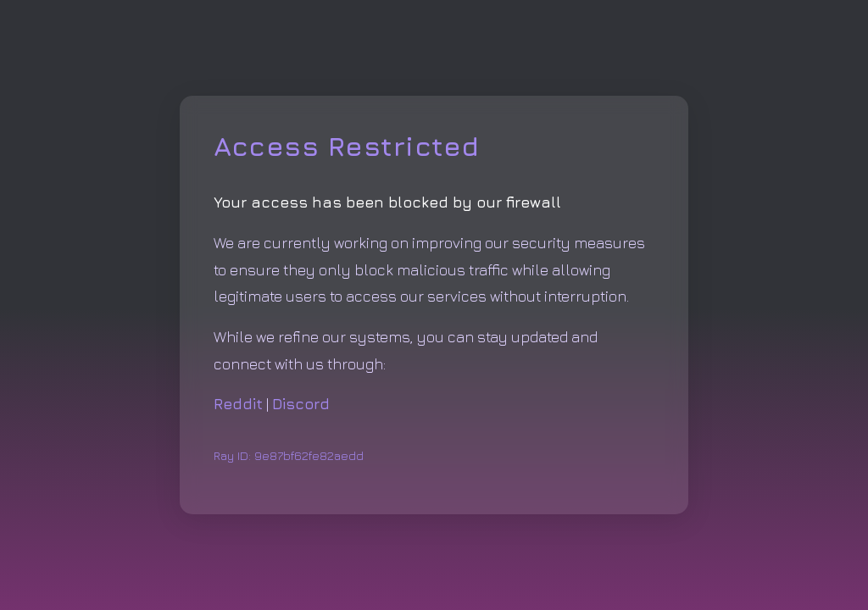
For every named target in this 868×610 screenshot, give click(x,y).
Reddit (238, 404)
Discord (301, 404)
